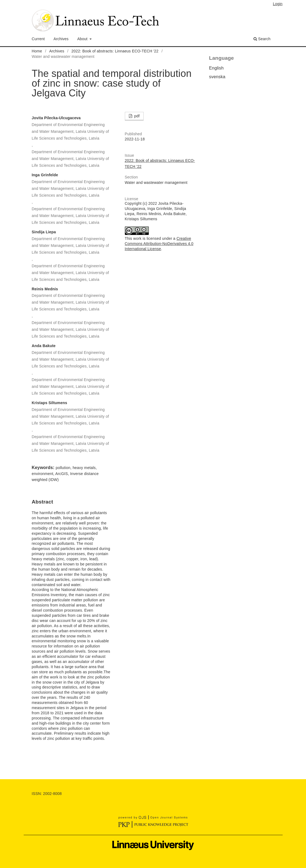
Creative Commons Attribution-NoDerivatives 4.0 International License (159, 244)
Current (38, 39)
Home (37, 51)
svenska (217, 77)
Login (278, 4)
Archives (61, 39)
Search (262, 39)
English (217, 68)
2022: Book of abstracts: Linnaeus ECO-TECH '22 (115, 51)
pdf (136, 116)
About (83, 39)
